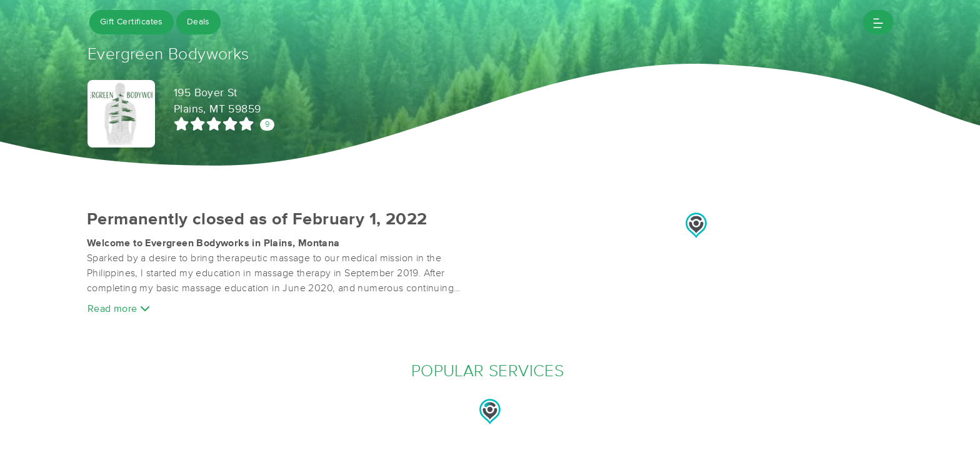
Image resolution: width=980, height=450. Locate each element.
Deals (198, 22)
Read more (119, 308)
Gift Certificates (132, 22)
